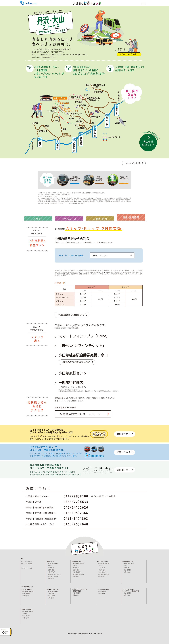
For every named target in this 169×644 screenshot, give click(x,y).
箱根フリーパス (50, 561)
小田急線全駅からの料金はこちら (71, 315)
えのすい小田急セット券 (103, 589)
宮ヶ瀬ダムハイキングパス (53, 589)
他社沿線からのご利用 (53, 576)
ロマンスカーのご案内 (27, 564)
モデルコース (51, 568)
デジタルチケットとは (27, 568)
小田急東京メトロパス (128, 561)
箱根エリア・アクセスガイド (55, 574)
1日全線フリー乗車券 (26, 609)
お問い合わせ (51, 578)
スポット (50, 566)
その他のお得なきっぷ (27, 587)
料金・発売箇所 (51, 572)
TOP (22, 559)
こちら (45, 197)
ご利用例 (25, 614)
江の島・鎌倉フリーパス (78, 561)
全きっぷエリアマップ (27, 562)
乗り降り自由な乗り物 (53, 564)
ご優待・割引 (51, 570)
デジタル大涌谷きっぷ (27, 589)
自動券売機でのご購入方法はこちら (76, 363)
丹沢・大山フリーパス (102, 561)
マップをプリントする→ (134, 163)
